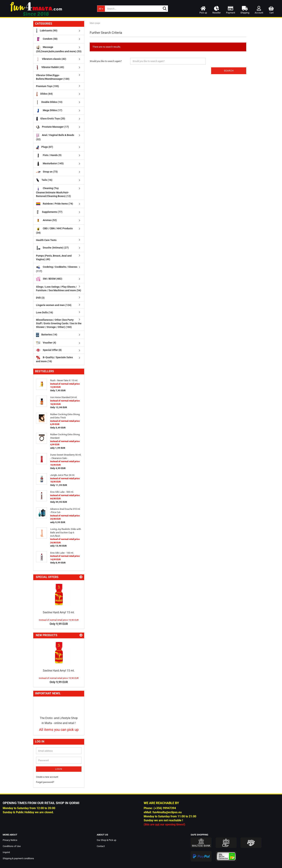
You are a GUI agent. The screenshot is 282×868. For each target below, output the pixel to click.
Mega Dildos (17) (49, 111)
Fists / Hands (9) (49, 155)
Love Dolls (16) (45, 312)
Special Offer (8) (49, 350)
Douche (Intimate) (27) (52, 248)
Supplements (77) (49, 212)
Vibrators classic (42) (51, 59)
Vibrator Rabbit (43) (50, 67)
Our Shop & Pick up (106, 840)
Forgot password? (45, 782)
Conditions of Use (12, 846)
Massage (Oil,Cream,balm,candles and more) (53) (59, 49)
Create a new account (47, 777)
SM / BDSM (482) (49, 279)
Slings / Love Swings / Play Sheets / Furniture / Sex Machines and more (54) (59, 289)
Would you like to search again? (106, 61)
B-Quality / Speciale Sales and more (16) (54, 359)
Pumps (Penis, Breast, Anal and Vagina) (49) (54, 257)
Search (229, 71)
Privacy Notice (10, 840)
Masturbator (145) (50, 164)
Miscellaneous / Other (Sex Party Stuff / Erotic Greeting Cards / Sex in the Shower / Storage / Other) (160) (59, 323)
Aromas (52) (46, 220)
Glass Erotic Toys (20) (51, 119)
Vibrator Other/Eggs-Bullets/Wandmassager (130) (53, 77)
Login (59, 769)
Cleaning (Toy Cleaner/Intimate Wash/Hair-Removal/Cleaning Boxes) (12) (53, 192)
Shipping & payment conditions (18, 858)
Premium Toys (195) (47, 86)
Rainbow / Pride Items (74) (54, 204)
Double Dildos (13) (49, 102)
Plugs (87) (45, 147)
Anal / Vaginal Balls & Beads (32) (55, 137)
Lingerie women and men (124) (54, 305)
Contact (101, 846)
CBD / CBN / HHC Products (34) (54, 230)
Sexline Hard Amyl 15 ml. (59, 612)
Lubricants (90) (47, 31)
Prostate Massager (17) (52, 127)
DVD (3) (40, 298)
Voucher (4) (46, 343)
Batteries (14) (47, 335)
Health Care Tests (46, 240)
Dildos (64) (44, 94)
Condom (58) (47, 39)
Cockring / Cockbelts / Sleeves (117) (57, 269)
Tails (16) (44, 180)
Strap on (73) (47, 172)
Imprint (6, 852)
